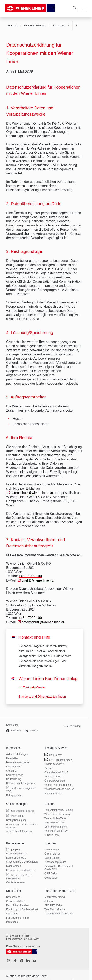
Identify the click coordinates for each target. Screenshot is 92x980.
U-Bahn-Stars (52, 835)
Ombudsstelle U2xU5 (56, 772)
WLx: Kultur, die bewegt (57, 814)
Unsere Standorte (54, 764)
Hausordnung (14, 779)
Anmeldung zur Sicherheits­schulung (21, 826)
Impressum (12, 922)
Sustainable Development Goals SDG (59, 868)
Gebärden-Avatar (16, 882)
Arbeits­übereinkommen (19, 832)
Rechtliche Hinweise (17, 905)
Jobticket (49, 901)
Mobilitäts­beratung (55, 897)
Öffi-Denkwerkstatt (55, 781)
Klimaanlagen (14, 767)
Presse (48, 768)
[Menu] (84, 9)
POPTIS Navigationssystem (18, 852)
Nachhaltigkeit (52, 858)
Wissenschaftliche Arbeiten (59, 789)
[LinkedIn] (28, 961)
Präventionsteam (54, 777)
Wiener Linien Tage (55, 818)
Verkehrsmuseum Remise (59, 810)
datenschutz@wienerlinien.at (32, 493)
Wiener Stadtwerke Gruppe (26, 976)
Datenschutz (13, 897)
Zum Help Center (34, 687)
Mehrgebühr (17, 816)
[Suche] (75, 8)
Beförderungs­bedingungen (21, 783)
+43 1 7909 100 (30, 576)
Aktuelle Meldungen (17, 754)
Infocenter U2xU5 (54, 823)
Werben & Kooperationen (58, 785)
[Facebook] (22, 961)
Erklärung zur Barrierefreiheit (22, 909)
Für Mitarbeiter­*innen (18, 918)
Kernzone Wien (15, 775)
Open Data (12, 914)
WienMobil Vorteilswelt (57, 831)
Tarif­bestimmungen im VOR (21, 790)
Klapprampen (14, 866)
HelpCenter (55, 755)
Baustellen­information (18, 762)
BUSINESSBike (53, 905)
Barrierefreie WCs (16, 858)
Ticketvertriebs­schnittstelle (59, 914)
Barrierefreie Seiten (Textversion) (19, 877)
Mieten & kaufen (53, 793)
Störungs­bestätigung (22, 811)
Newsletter (12, 758)
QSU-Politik (51, 874)
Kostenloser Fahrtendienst (21, 870)
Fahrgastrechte (15, 796)
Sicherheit (12, 771)
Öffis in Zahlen (52, 854)
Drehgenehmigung (16, 820)
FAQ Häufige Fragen (60, 760)
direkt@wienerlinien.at (38, 580)
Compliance (51, 878)
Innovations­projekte (55, 862)
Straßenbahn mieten (56, 827)
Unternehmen (52, 850)
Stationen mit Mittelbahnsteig (22, 862)
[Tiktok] (15, 961)
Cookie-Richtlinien (16, 901)
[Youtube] (34, 961)
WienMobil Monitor (55, 909)
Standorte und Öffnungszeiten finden (42, 697)
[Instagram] (9, 961)
